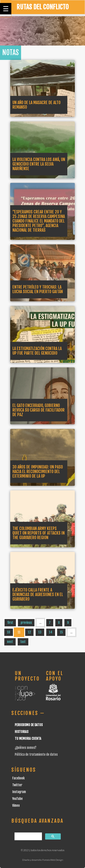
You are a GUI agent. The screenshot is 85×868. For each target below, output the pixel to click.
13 (40, 632)
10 (9, 632)
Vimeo (16, 805)
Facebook (18, 778)
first (10, 623)
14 (51, 632)
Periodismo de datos (29, 725)
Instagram (19, 792)
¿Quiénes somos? (25, 748)
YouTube (17, 799)
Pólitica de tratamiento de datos (36, 754)
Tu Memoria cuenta (28, 739)
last (23, 642)
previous (26, 623)
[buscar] (28, 836)
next (10, 642)
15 (61, 632)
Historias (22, 732)
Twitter (17, 785)
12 (29, 632)
